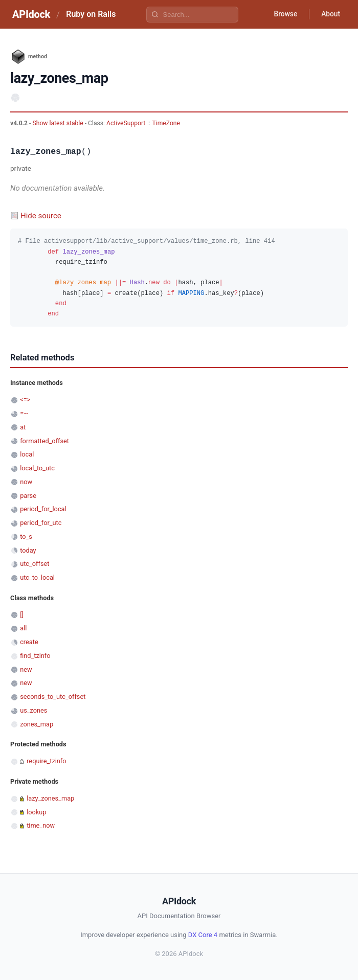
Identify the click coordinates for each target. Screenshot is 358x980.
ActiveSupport (126, 123)
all (23, 628)
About (330, 14)
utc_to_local (37, 577)
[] (22, 615)
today (28, 550)
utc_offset (35, 564)
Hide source (41, 216)
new (26, 669)
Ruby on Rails (91, 14)
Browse (284, 14)
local (27, 454)
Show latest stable (58, 123)
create (29, 642)
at (23, 427)
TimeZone (166, 123)
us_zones (33, 710)
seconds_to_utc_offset (53, 697)
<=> (25, 400)
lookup (36, 812)
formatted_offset (44, 441)
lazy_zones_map (50, 798)
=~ (24, 413)
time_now (41, 825)
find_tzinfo (35, 656)
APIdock (31, 14)
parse (28, 496)
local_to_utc (37, 468)
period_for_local (43, 509)
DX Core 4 (203, 935)
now (26, 482)
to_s (26, 537)
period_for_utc (41, 523)
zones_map (37, 724)
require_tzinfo (46, 761)
